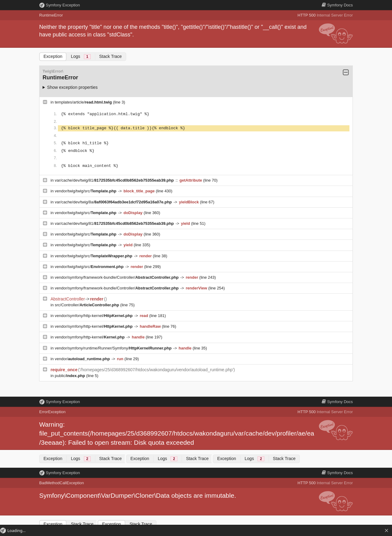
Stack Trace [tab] (111, 56)
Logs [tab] (81, 57)
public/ (71, 376)
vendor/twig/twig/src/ (86, 191)
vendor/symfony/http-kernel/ (94, 316)
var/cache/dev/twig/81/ (115, 180)
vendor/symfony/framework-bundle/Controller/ (117, 277)
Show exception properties (72, 87)
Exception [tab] (53, 56)
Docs (337, 5)
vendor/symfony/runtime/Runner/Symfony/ (114, 348)
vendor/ (83, 359)
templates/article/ (84, 102)
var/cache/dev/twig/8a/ (114, 202)
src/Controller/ (88, 305)
